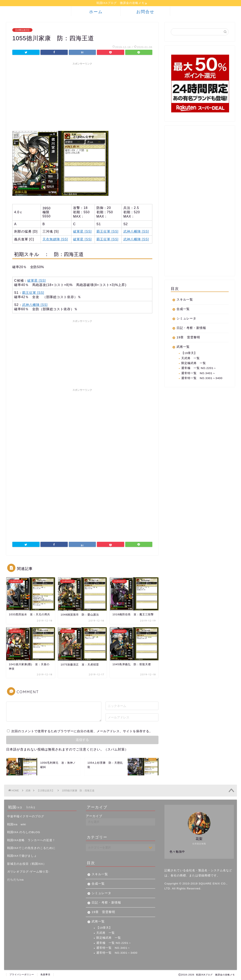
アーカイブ (94, 817)
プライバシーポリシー (22, 975)
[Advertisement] (82, 97)
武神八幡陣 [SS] (136, 232)
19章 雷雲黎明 (188, 338)
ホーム (96, 12)
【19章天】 (189, 354)
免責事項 (45, 975)
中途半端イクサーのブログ (26, 817)
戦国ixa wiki (17, 825)
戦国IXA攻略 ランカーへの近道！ (31, 841)
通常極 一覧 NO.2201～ (199, 369)
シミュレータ (186, 319)
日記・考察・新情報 (191, 328)
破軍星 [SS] (82, 232)
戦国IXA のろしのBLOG (24, 833)
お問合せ (145, 12)
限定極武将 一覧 (194, 364)
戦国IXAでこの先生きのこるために (31, 849)
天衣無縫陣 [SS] (55, 240)
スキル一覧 (185, 300)
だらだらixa (15, 880)
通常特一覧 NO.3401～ (198, 374)
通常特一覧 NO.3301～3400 (202, 379)
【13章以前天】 (22, 31)
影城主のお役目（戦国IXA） (27, 864)
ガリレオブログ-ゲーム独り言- (28, 872)
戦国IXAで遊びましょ (22, 856)
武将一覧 (183, 347)
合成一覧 (183, 310)
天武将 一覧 (191, 359)
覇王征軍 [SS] (108, 232)
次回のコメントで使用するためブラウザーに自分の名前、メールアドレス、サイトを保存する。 (82, 732)
